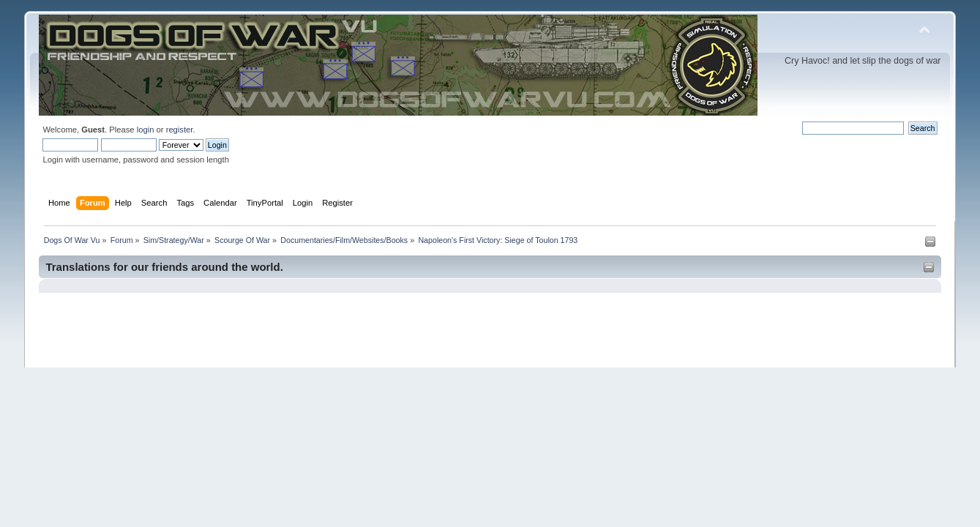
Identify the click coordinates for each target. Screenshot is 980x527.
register (180, 130)
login (146, 130)
